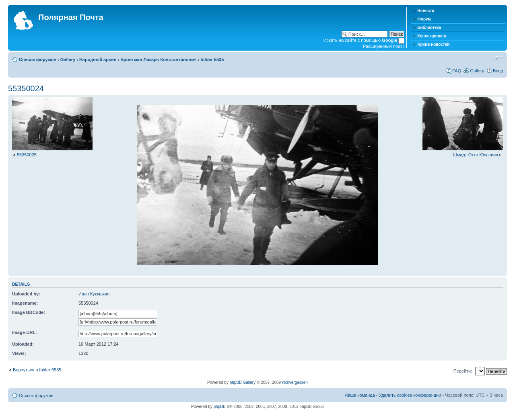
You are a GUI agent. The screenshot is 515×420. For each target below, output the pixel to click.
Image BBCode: (29, 312)
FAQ (457, 71)
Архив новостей (433, 44)
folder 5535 (212, 59)
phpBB (220, 407)
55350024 (26, 88)
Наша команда (359, 395)
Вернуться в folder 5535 (37, 370)
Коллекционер (432, 36)
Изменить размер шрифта (497, 58)
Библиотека (429, 28)
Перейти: (463, 371)
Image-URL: (25, 332)
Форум (424, 19)
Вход (498, 71)
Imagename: (25, 303)
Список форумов (38, 59)
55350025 (27, 155)
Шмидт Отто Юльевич (475, 155)
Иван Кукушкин (94, 294)
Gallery (68, 59)
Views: (19, 353)
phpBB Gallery (243, 382)
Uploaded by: (26, 294)
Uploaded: (23, 344)
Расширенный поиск (384, 46)
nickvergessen (295, 382)
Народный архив (98, 59)
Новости (426, 11)
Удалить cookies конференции (410, 395)
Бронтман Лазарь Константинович (158, 59)
